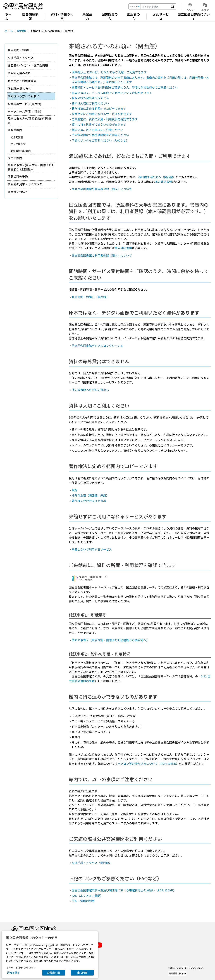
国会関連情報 (30, 16)
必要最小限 (54, 972)
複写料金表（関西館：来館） (90, 495)
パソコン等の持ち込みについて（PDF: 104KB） (148, 763)
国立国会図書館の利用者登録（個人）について (102, 189)
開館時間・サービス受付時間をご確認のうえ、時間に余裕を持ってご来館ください (125, 87)
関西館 (21, 31)
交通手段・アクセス (21, 58)
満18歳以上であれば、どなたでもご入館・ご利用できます (109, 72)
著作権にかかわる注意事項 (89, 501)
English (205, 7)
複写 (75, 490)
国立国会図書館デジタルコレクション (97, 346)
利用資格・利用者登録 (22, 81)
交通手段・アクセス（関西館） (92, 863)
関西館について (18, 192)
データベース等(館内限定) (24, 111)
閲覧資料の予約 (18, 176)
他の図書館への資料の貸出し (90, 390)
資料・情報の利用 (62, 16)
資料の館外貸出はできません (90, 98)
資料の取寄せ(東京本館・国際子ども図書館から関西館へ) (31, 167)
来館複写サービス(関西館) (24, 104)
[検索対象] (135, 6)
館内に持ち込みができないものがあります (99, 124)
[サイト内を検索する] (172, 6)
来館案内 (87, 16)
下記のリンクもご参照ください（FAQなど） (100, 140)
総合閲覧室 (17, 137)
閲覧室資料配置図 (21, 151)
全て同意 (82, 972)
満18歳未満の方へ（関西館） (157, 177)
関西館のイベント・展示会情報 (28, 65)
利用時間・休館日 (19, 50)
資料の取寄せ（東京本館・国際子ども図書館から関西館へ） (110, 640)
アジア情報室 (18, 144)
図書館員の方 (110, 16)
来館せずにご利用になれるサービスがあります (102, 114)
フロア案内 (15, 158)
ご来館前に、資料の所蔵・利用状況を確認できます (105, 119)
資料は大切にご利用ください (90, 103)
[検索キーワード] (155, 6)
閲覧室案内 (15, 130)
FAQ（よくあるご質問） (87, 896)
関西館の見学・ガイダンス (25, 184)
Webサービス (161, 16)
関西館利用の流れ (19, 73)
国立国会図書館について (194, 16)
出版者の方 (133, 16)
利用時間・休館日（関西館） (90, 297)
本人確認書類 (163, 182)
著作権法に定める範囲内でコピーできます (99, 108)
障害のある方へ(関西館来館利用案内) (30, 121)
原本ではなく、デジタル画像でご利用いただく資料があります (112, 93)
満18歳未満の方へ (19, 88)
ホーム (8, 16)
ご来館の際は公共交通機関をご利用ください (100, 135)
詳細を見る (13, 972)
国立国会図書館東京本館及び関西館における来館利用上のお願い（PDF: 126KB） (124, 890)
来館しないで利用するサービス (92, 549)
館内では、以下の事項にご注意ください (97, 130)
